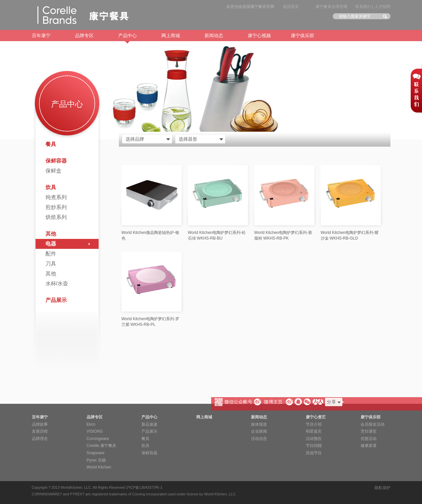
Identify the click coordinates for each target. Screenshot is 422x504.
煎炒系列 (56, 207)
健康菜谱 (369, 446)
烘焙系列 (56, 217)
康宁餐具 (80, 15)
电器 (51, 244)
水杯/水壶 (57, 284)
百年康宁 (41, 36)
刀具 (51, 264)
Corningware (98, 439)
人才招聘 (382, 7)
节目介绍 (314, 424)
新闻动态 (214, 36)
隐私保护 (382, 488)
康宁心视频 (259, 36)
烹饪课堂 (369, 431)
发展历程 (40, 431)
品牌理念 (40, 439)
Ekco (91, 424)
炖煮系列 (56, 197)
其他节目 (314, 453)
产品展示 (56, 300)
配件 (51, 254)
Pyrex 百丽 (96, 460)
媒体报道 (259, 424)
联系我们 (363, 7)
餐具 (51, 144)
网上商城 (171, 36)
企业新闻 (259, 431)
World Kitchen (99, 467)
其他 (51, 234)
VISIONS (95, 431)
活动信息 (259, 439)
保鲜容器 (56, 161)
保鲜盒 (53, 171)
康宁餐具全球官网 (331, 7)
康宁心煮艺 (316, 417)
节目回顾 (314, 446)
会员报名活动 (373, 424)
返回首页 (291, 7)
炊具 (51, 187)
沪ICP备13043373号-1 (144, 487)
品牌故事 (40, 424)
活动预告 (314, 439)
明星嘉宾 (314, 431)
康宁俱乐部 (302, 36)
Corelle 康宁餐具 (101, 446)
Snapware (96, 453)
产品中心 (127, 37)
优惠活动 (369, 439)
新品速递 (149, 424)
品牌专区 (84, 36)
